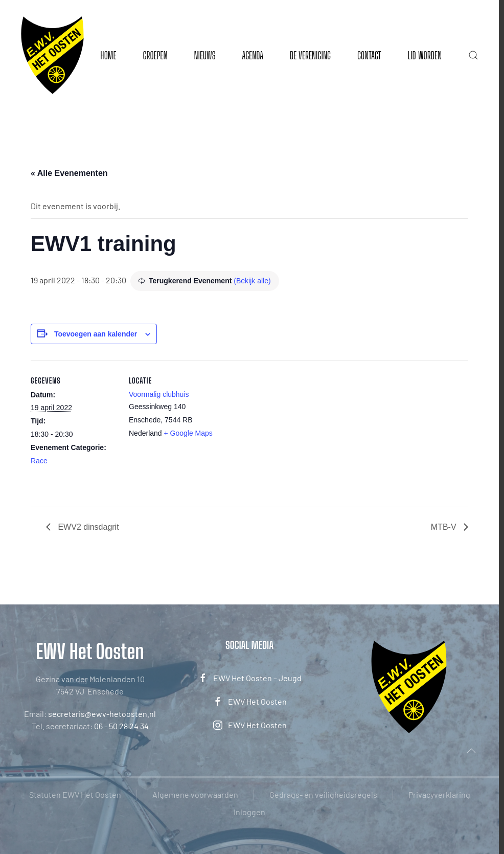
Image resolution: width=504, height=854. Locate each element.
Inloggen (249, 812)
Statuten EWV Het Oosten (75, 794)
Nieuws (204, 55)
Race (39, 461)
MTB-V (445, 527)
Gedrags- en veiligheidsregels (323, 794)
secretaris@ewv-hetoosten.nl (102, 714)
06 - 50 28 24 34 (121, 726)
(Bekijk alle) (252, 281)
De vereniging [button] (310, 55)
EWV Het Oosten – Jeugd (250, 678)
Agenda (253, 55)
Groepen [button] (155, 55)
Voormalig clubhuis (159, 394)
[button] (473, 55)
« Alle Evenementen (69, 173)
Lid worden (425, 55)
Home (108, 55)
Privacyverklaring (439, 794)
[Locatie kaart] (281, 431)
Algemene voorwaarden (195, 794)
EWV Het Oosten (250, 702)
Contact (369, 55)
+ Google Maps (188, 433)
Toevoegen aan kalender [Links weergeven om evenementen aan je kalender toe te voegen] (96, 334)
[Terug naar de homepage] (52, 55)
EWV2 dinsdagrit (87, 527)
